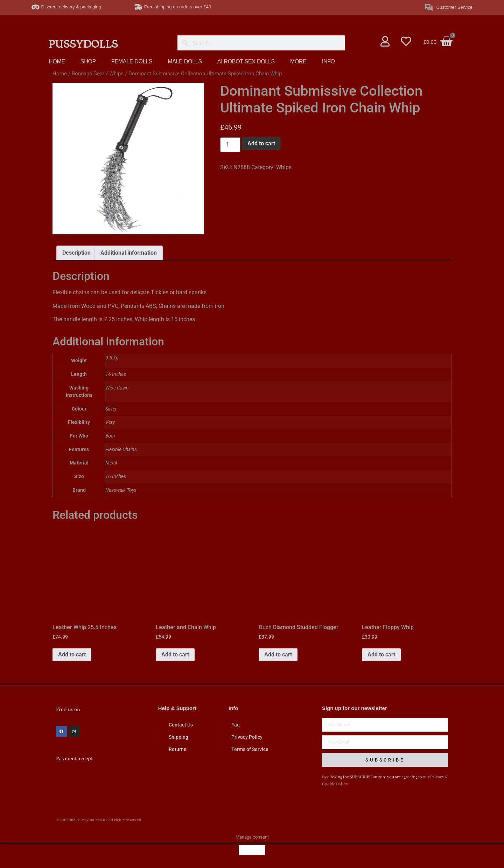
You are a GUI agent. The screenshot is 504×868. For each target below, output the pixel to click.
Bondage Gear (88, 74)
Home (60, 74)
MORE (298, 61)
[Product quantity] (230, 145)
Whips (116, 74)
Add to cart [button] (72, 655)
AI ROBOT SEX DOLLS (246, 61)
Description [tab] (76, 253)
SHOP (88, 61)
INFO (328, 61)
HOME (57, 61)
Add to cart (261, 143)
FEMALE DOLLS (132, 61)
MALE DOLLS (185, 61)
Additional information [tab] (129, 253)
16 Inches (116, 477)
